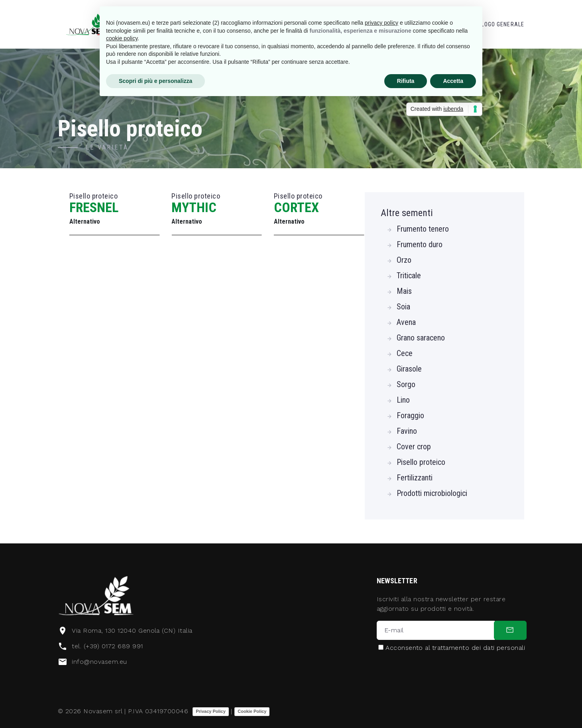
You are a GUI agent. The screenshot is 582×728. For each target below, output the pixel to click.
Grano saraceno (421, 338)
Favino (407, 431)
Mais (404, 291)
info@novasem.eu (99, 662)
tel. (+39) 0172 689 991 (107, 646)
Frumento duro (420, 244)
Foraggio (410, 415)
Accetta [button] (453, 81)
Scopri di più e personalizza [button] (155, 81)
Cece (405, 353)
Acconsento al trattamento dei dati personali (455, 648)
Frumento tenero (423, 229)
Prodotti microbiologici (432, 493)
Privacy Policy (211, 711)
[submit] (510, 630)
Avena (406, 322)
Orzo (404, 260)
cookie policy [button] (122, 38)
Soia (403, 307)
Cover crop (414, 447)
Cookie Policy (252, 711)
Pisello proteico (421, 462)
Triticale (409, 275)
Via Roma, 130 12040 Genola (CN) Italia (132, 631)
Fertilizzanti (415, 478)
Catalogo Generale (496, 24)
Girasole (409, 369)
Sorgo (406, 384)
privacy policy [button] (381, 23)
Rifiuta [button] (406, 81)
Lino (403, 400)
